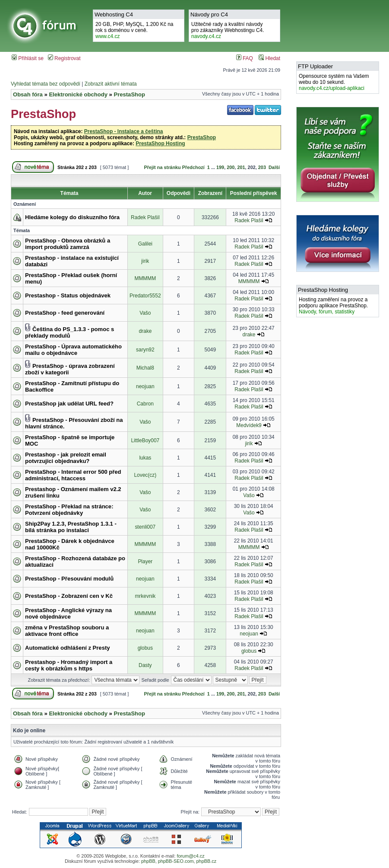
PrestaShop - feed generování (65, 313)
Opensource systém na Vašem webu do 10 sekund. (334, 82)
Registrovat (64, 58)
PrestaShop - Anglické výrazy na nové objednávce (68, 613)
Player (145, 562)
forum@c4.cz (190, 856)
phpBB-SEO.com (176, 861)
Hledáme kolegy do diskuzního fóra (72, 217)
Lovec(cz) (145, 475)
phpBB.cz (207, 861)
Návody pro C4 (209, 14)
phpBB (148, 861)
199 (220, 167)
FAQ (245, 58)
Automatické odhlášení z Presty (68, 648)
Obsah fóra (28, 94)
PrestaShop (129, 94)
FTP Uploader (315, 66)
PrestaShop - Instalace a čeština (124, 131)
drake (145, 331)
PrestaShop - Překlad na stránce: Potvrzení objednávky (69, 510)
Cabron (145, 404)
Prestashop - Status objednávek (68, 295)
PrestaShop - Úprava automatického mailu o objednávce (73, 350)
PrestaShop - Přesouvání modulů (69, 579)
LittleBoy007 (145, 440)
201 (241, 167)
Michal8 (145, 368)
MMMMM (145, 278)
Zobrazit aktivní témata (111, 84)
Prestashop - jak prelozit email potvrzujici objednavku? (66, 458)
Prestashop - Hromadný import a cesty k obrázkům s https (69, 665)
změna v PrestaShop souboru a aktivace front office (67, 631)
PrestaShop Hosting (160, 144)
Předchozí (193, 167)
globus (145, 648)
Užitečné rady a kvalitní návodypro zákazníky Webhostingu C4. (228, 30)
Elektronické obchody (78, 94)
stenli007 (145, 527)
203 (262, 167)
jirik (145, 261)
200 (231, 167)
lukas (145, 458)
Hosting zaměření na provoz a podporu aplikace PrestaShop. (333, 306)
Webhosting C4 (114, 14)
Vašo (145, 313)
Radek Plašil (145, 217)
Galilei (145, 244)
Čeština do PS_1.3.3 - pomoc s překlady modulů (70, 332)
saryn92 (145, 350)
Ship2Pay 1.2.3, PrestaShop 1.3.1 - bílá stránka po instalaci (71, 527)
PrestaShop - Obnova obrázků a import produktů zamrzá (68, 244)
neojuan (145, 386)
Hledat (269, 58)
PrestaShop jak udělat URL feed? (69, 404)
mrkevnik (145, 596)
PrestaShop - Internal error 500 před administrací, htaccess (73, 475)
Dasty (145, 665)
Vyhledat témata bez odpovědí (46, 84)
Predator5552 (145, 296)
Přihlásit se (28, 58)
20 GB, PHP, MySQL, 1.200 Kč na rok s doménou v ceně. (134, 30)
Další (274, 167)
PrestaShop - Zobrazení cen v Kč (69, 596)
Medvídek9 (249, 425)
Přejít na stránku (163, 167)
